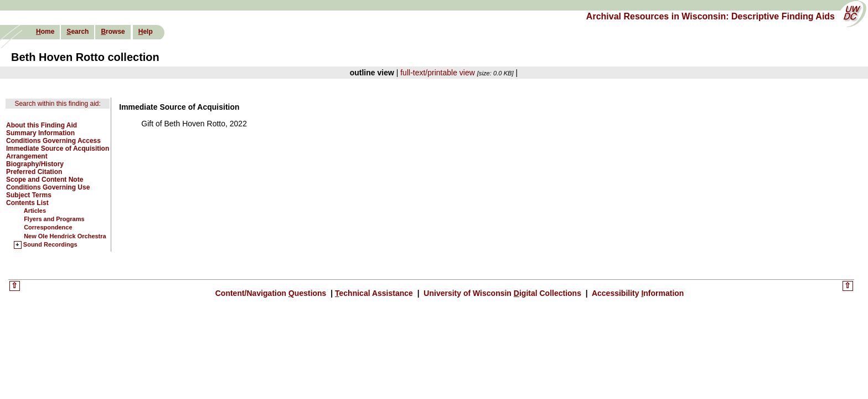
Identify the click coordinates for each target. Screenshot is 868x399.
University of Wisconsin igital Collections (502, 293)
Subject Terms (29, 195)
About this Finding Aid (42, 125)
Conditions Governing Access (53, 141)
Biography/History (35, 164)
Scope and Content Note (45, 180)
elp (146, 32)
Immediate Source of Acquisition (58, 149)
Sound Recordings (50, 245)
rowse (113, 32)
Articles (35, 211)
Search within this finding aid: (57, 104)
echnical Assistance (375, 293)
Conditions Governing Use (48, 187)
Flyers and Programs (54, 219)
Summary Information (40, 133)
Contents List (27, 203)
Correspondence (48, 227)
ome (45, 32)
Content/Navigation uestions (272, 293)
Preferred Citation (34, 172)
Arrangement (27, 156)
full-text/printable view (438, 73)
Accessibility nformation (637, 293)
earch (77, 32)
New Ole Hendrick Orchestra (65, 236)
